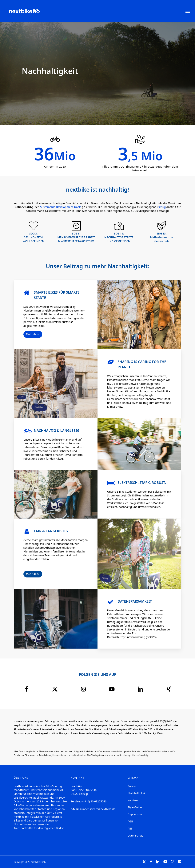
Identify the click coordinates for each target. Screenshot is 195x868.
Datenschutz (135, 835)
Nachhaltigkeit (137, 793)
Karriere (133, 800)
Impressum (135, 814)
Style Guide (135, 807)
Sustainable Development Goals (61, 207)
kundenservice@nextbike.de (98, 809)
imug (162, 207)
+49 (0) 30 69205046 (94, 801)
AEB (130, 828)
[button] (188, 11)
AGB (130, 821)
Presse (132, 786)
